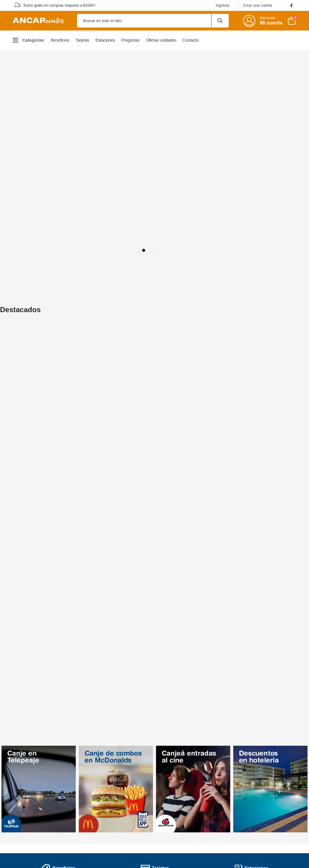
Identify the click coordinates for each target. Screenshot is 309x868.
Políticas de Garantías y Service (164, 793)
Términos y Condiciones (156, 775)
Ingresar (223, 5)
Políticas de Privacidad (155, 784)
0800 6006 (275, 779)
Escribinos (269, 805)
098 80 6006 (275, 790)
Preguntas (106, 788)
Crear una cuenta (257, 5)
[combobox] (153, 21)
